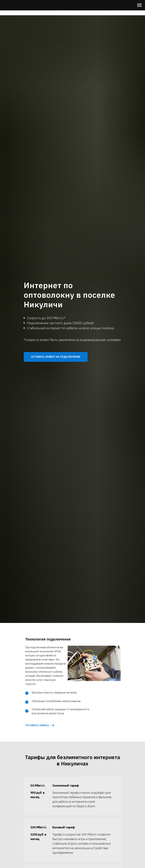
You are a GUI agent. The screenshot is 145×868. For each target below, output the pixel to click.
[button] (56, 357)
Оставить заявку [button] (37, 725)
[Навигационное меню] (139, 5)
